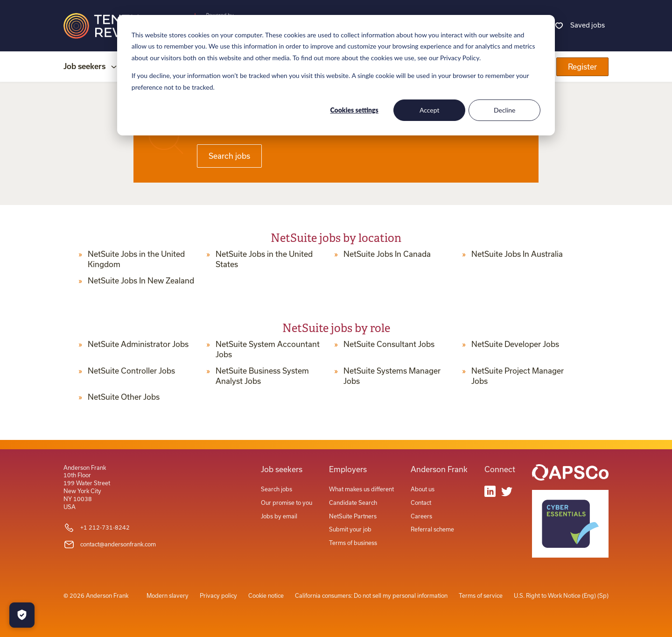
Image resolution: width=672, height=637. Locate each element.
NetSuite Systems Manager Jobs (392, 376)
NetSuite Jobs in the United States (264, 259)
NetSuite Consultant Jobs (389, 344)
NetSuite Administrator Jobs (138, 344)
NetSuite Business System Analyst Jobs (262, 376)
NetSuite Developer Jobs (515, 344)
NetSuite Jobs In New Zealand (141, 281)
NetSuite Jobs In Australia (517, 254)
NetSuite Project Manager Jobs (518, 376)
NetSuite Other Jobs (124, 397)
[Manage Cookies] (22, 615)
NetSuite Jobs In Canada (387, 254)
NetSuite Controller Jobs (131, 371)
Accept (430, 110)
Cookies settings (354, 110)
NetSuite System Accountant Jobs (268, 349)
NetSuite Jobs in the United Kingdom (136, 259)
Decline (505, 110)
